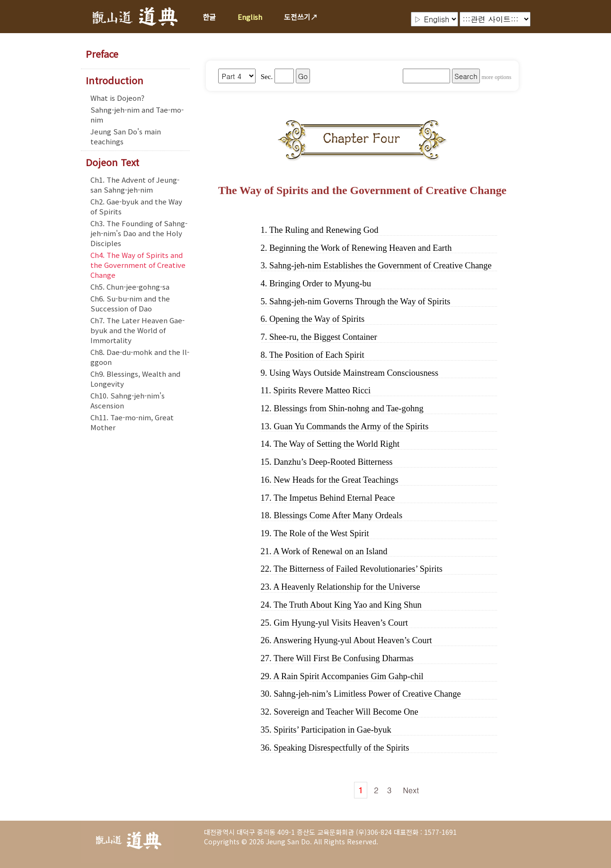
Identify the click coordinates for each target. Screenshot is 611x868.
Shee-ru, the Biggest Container (323, 337)
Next (411, 790)
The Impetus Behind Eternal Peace (334, 498)
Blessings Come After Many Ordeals (338, 515)
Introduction (115, 80)
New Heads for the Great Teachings (336, 480)
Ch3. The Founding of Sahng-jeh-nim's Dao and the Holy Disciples (139, 233)
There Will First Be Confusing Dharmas (344, 658)
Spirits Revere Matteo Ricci (322, 390)
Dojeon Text (112, 162)
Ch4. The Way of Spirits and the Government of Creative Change (138, 265)
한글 (209, 17)
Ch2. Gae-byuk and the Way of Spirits (136, 206)
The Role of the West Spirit (321, 533)
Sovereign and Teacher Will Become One (346, 712)
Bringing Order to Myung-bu (320, 283)
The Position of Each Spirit (317, 355)
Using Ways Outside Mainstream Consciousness (354, 373)
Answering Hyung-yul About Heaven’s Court (352, 640)
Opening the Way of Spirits (317, 319)
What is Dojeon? (117, 98)
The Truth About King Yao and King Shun (348, 605)
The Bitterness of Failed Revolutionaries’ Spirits (358, 569)
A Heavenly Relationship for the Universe (346, 587)
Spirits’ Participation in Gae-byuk (332, 730)
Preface (102, 54)
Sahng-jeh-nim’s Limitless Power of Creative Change (367, 694)
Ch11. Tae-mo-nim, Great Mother (132, 422)
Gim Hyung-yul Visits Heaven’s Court (341, 623)
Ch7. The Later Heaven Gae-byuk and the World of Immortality (137, 330)
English (250, 17)
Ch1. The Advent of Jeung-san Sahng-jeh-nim (135, 185)
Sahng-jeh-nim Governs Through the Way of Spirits (360, 301)
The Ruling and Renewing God (324, 230)
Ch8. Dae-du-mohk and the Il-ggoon (140, 357)
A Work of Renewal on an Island (330, 551)
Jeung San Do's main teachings (126, 136)
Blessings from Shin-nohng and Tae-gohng (348, 408)
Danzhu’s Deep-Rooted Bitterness (333, 462)
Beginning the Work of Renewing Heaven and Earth (360, 248)
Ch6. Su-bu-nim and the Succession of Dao (130, 303)
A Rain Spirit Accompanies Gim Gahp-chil (348, 676)
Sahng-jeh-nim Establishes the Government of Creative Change (381, 266)
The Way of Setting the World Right (336, 444)
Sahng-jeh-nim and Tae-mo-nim (137, 115)
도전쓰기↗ (301, 17)
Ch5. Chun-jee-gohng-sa (130, 287)
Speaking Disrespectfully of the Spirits (341, 748)
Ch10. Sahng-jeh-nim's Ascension (128, 400)
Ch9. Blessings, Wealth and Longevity (135, 379)
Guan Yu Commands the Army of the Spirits (351, 426)
